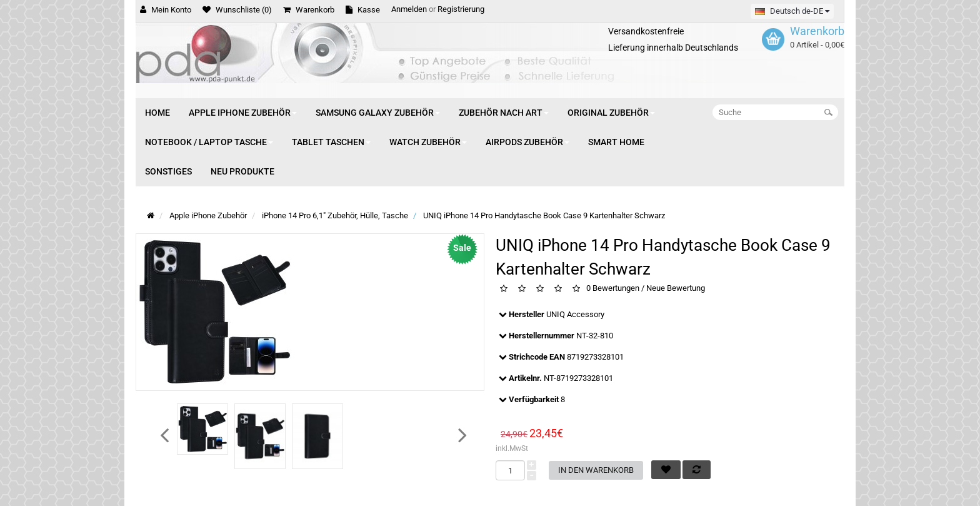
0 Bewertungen (613, 289)
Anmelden (409, 9)
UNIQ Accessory (575, 314)
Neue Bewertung (676, 289)
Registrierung (461, 9)
